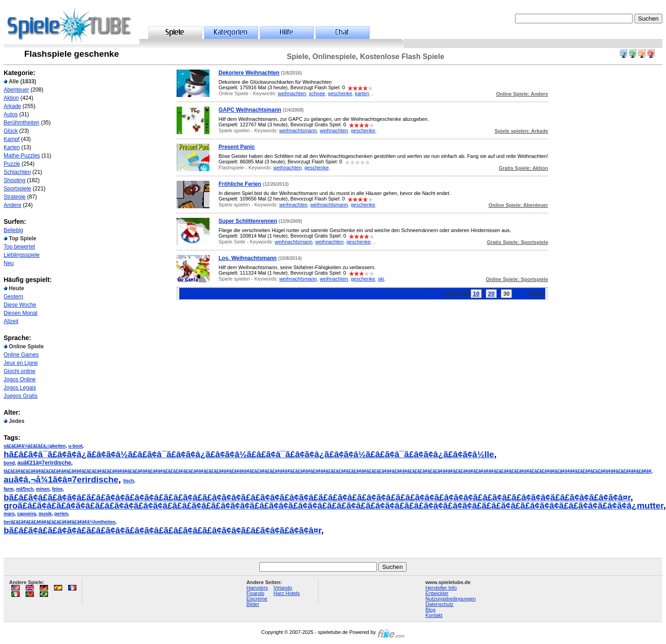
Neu (9, 263)
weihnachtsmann (298, 130)
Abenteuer (16, 90)
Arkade (12, 106)
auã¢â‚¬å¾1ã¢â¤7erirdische (61, 479)
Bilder (253, 604)
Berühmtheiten (21, 123)
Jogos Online (20, 379)
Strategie (15, 197)
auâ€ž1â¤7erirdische (44, 463)
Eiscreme (257, 599)
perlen (61, 514)
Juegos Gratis (21, 396)
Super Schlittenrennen (248, 221)
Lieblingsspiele (22, 255)
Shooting (14, 180)
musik (45, 514)
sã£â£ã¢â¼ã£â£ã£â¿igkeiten (35, 446)
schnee (317, 93)
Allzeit (11, 321)
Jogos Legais (20, 388)
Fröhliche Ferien (240, 184)
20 (491, 294)
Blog (430, 610)
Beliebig (13, 230)
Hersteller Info (441, 588)
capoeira (26, 514)
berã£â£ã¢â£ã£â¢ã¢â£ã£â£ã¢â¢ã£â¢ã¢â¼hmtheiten (59, 522)
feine (57, 489)
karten (362, 93)
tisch (128, 481)
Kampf (12, 139)
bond (9, 463)
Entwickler (437, 593)
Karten (12, 147)
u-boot (75, 446)
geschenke (340, 93)
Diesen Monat (21, 313)
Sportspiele (17, 189)
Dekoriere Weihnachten (249, 73)
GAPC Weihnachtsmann (250, 110)
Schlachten (17, 172)
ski (381, 279)
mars (9, 514)
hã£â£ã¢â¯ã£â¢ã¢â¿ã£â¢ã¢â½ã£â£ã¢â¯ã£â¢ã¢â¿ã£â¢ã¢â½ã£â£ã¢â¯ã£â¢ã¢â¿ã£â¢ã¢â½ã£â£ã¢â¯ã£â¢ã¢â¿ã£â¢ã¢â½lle (249, 454)
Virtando (283, 588)
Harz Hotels (287, 593)
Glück (11, 131)
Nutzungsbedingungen (451, 599)
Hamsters (257, 588)
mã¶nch (25, 489)
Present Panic (237, 147)
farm (9, 489)
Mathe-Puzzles (22, 156)
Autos (11, 114)
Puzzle (12, 164)
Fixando (255, 593)
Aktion (11, 98)
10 (476, 294)
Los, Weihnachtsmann (248, 258)
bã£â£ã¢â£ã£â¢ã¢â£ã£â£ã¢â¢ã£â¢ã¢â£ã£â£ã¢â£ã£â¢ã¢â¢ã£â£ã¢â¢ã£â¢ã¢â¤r (162, 530)
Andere (13, 205)
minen (43, 489)
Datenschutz (439, 604)
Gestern (13, 297)
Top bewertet (19, 247)
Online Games (21, 355)
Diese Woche (20, 305)
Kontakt (434, 615)
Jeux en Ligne (21, 363)
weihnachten (292, 93)
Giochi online (19, 371)
